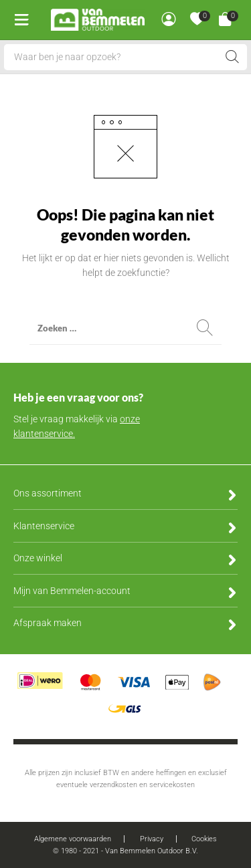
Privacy (152, 839)
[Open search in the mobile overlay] (126, 57)
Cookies (204, 839)
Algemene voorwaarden (73, 839)
